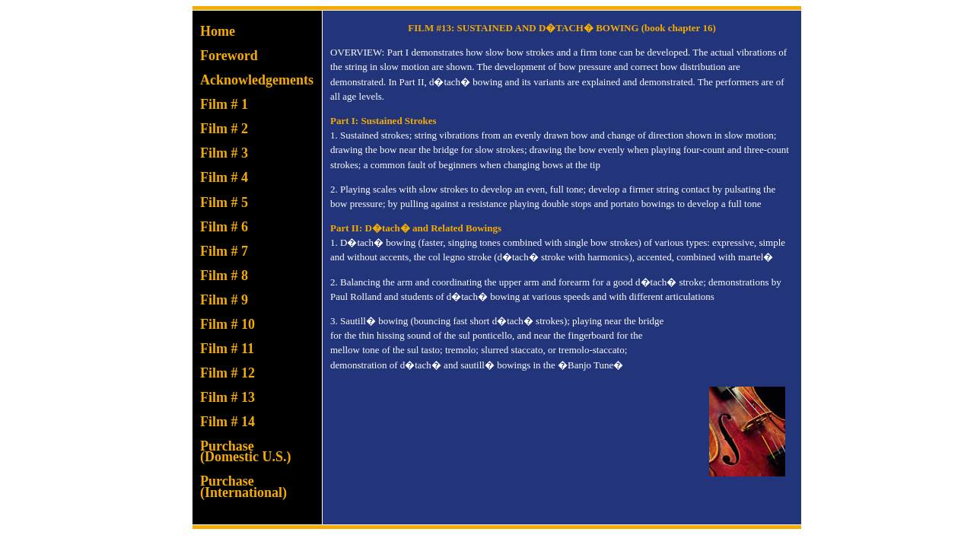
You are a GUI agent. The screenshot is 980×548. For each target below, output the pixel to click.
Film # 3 (224, 153)
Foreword (229, 56)
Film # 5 (224, 202)
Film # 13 (228, 397)
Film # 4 (224, 177)
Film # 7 (224, 251)
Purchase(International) (243, 486)
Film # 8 (224, 276)
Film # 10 (228, 324)
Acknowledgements (257, 80)
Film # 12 (228, 373)
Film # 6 (224, 227)
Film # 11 (227, 349)
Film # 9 (224, 300)
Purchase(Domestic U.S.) (245, 451)
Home (218, 31)
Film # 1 (224, 104)
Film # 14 (228, 422)
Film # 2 (224, 129)
